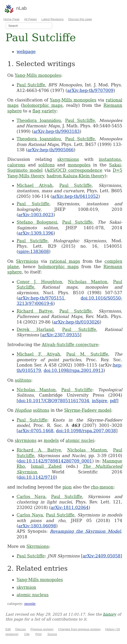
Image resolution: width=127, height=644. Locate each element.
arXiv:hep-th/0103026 (77, 322)
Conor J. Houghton (39, 282)
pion (67, 487)
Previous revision (42, 629)
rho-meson (102, 487)
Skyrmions (27, 261)
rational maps (65, 261)
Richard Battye (34, 311)
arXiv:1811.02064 (70, 507)
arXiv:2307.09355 (61, 335)
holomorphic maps (43, 105)
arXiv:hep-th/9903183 (57, 131)
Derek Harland (35, 329)
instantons (110, 159)
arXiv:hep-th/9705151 (41, 298)
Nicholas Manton (88, 282)
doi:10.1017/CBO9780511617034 (54, 401)
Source (52, 634)
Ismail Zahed (46, 466)
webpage (26, 52)
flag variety (44, 111)
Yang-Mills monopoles (38, 75)
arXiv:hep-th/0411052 (75, 196)
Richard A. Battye (39, 450)
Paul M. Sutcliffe (87, 354)
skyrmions (68, 159)
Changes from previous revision (79, 629)
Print (38, 634)
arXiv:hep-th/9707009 (90, 90)
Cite (27, 634)
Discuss (21, 629)
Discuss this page (80, 19)
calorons (16, 165)
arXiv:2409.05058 (102, 556)
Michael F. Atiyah (38, 354)
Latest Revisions (53, 19)
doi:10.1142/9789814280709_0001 (55, 461)
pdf (113, 401)
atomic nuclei (80, 440)
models (51, 440)
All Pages (31, 19)
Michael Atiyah (34, 185)
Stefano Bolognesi (37, 222)
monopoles (79, 165)
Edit (8, 629)
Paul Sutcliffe (31, 85)
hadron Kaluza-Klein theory (76, 176)
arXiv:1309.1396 (36, 233)
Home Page (11, 19)
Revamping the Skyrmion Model (85, 531)
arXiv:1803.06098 (37, 526)
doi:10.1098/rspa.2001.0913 (74, 370)
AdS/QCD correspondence (74, 170)
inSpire (100, 401)
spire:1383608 (33, 251)
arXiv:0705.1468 (36, 431)
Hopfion (23, 410)
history (109, 614)
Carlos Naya (31, 497)
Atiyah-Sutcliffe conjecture (70, 345)
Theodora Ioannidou (39, 120)
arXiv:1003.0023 (36, 215)
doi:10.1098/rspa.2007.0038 (86, 431)
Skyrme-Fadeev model (88, 410)
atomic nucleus (33, 595)
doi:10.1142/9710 (37, 477)
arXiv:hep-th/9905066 (51, 150)
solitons (47, 165)
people (30, 604)
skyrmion (26, 587)
